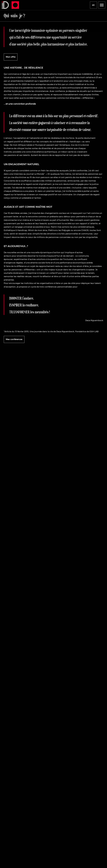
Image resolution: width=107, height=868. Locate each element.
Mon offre (11, 57)
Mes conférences (14, 339)
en (93, 5)
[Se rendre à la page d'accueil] (5, 5)
